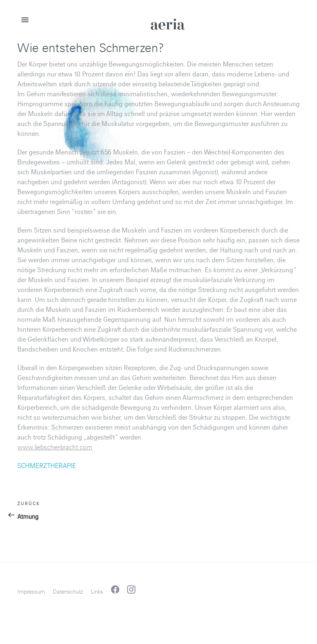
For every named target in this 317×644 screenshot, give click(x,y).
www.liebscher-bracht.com (55, 447)
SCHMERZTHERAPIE (47, 466)
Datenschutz (68, 592)
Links (97, 592)
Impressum (31, 592)
